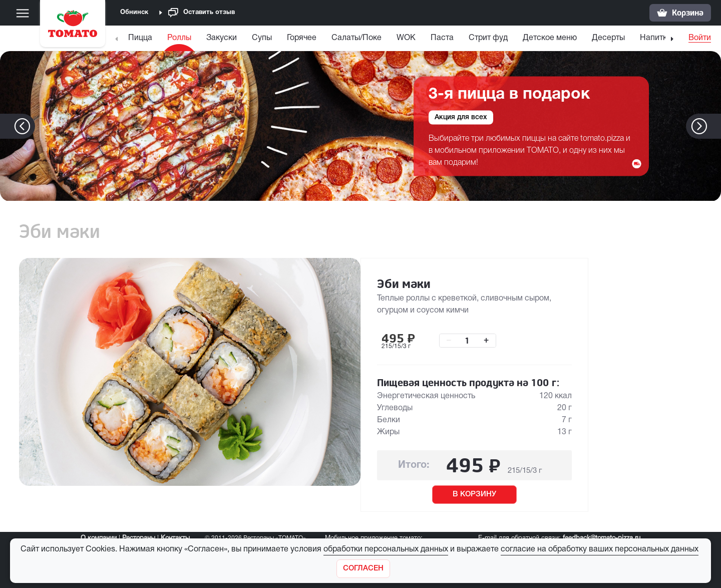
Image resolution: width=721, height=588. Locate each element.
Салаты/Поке (356, 38)
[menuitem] (141, 40)
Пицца (140, 38)
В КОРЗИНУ (474, 494)
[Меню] (23, 13)
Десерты (608, 38)
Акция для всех (461, 117)
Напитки (656, 38)
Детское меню (550, 38)
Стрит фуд (488, 38)
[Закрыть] (363, 569)
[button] (714, 126)
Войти (700, 38)
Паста (442, 38)
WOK (406, 38)
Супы (262, 38)
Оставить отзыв (202, 13)
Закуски (222, 38)
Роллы (179, 38)
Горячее (302, 38)
